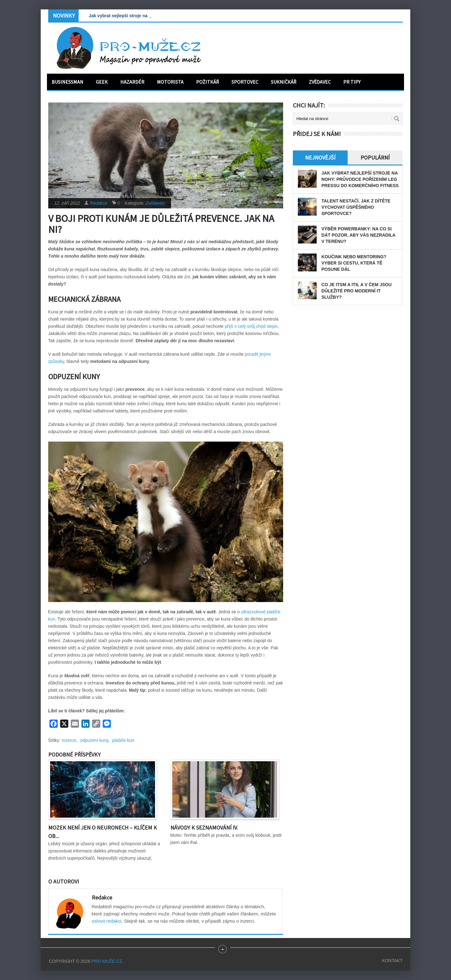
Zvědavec (320, 82)
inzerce (69, 740)
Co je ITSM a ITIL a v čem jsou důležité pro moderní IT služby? (356, 291)
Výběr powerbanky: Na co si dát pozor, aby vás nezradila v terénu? (358, 235)
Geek (102, 82)
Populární (375, 157)
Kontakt (392, 961)
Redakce (98, 203)
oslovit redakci (107, 921)
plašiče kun (123, 740)
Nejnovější (320, 157)
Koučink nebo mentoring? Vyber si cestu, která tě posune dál (354, 263)
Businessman (67, 82)
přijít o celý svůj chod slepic (251, 326)
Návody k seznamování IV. (204, 828)
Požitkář (207, 82)
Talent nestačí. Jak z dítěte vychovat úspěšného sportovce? (356, 207)
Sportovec (245, 82)
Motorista (170, 82)
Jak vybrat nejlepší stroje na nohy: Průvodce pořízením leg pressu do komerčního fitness (360, 179)
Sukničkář (284, 82)
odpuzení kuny (94, 740)
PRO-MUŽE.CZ (107, 961)
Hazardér (132, 82)
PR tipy (352, 82)
